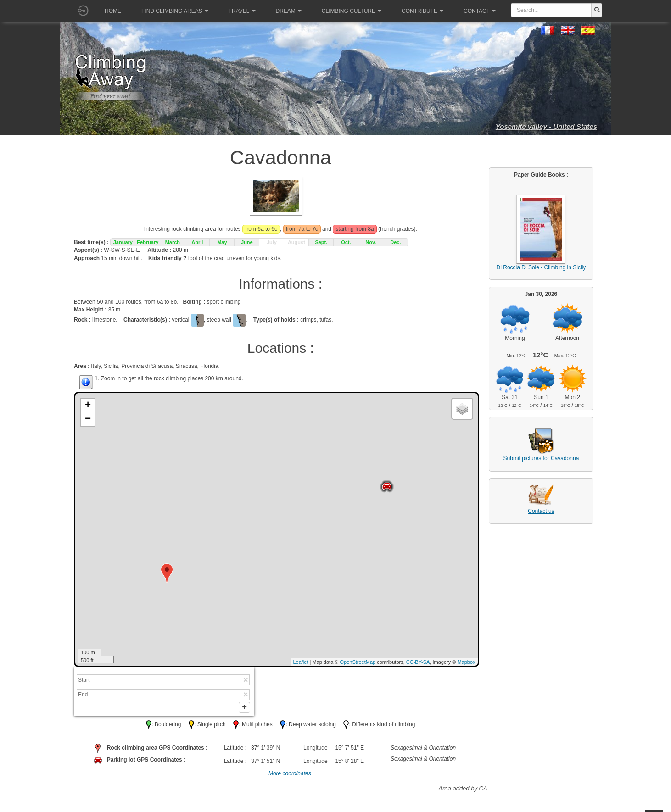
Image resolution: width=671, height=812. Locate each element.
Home (113, 11)
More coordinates (290, 776)
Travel (242, 11)
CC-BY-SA (418, 662)
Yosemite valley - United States (546, 126)
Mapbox (466, 662)
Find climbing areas (175, 11)
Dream (289, 11)
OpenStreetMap (358, 662)
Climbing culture (352, 11)
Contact (480, 11)
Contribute (422, 11)
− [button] (88, 419)
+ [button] (88, 406)
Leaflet (300, 662)
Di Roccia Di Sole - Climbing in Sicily (541, 267)
